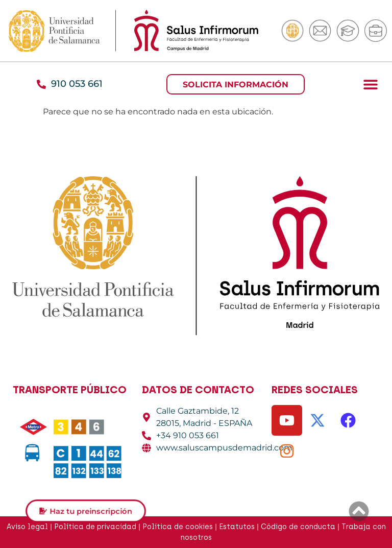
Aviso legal (27, 527)
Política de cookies (178, 527)
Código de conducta (298, 527)
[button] (370, 84)
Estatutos (237, 527)
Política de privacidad (95, 527)
